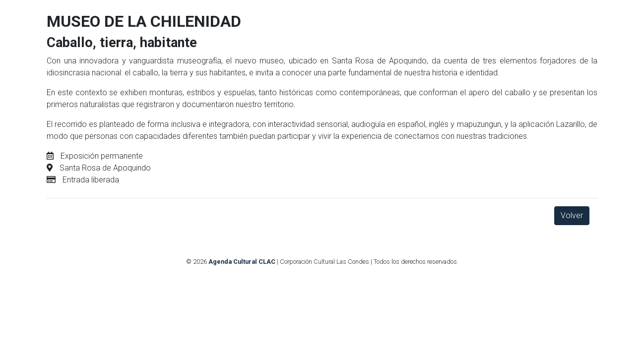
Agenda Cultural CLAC (242, 262)
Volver (572, 215)
